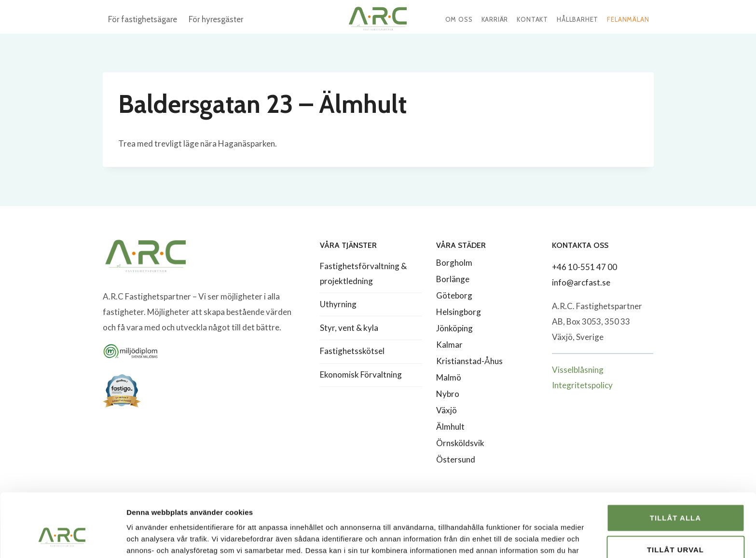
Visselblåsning (578, 370)
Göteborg (454, 295)
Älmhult (450, 427)
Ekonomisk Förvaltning (361, 374)
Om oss (459, 19)
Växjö (447, 410)
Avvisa (676, 526)
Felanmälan (628, 19)
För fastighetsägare (143, 19)
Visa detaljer (524, 539)
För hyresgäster (216, 19)
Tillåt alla (675, 463)
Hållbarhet (577, 19)
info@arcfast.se (581, 282)
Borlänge (453, 279)
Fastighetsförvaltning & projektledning (363, 273)
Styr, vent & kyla (349, 328)
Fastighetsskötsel (352, 351)
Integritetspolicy (582, 385)
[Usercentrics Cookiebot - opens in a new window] (62, 539)
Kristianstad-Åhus (469, 361)
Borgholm (454, 263)
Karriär (495, 19)
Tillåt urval (675, 495)
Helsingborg (459, 312)
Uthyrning (338, 304)
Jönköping (454, 328)
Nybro (448, 394)
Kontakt (532, 19)
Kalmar (449, 345)
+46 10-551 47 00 (584, 267)
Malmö (449, 377)
